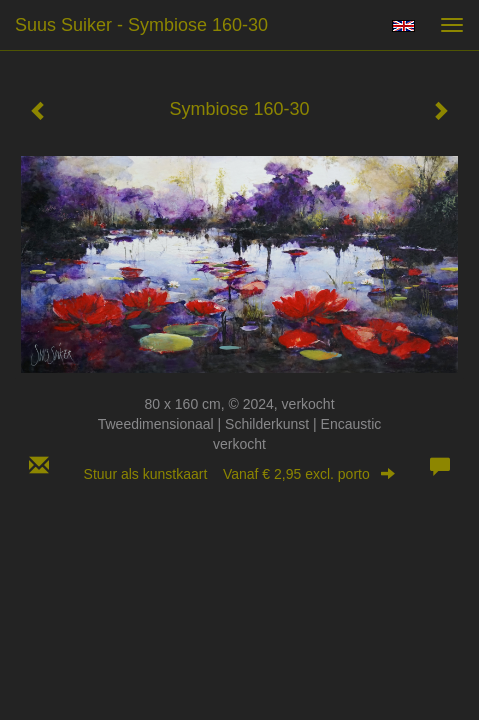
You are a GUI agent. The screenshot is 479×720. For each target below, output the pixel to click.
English (403, 26)
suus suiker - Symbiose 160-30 (141, 25)
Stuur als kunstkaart (240, 474)
